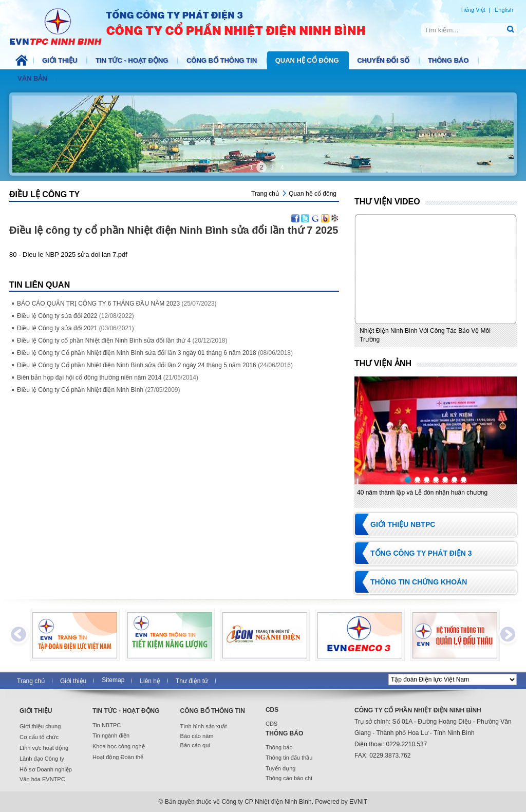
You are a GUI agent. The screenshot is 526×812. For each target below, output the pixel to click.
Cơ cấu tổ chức (39, 737)
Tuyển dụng (280, 768)
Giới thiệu (61, 60)
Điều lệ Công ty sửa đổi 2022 (76, 316)
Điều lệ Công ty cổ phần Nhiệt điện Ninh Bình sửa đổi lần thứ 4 (122, 341)
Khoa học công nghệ (119, 746)
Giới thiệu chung (40, 726)
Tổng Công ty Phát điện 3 (421, 553)
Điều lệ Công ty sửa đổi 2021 (76, 328)
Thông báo (449, 60)
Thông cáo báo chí (289, 778)
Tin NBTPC (107, 725)
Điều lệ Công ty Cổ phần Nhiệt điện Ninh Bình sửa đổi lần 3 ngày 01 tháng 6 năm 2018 (155, 353)
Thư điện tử (192, 681)
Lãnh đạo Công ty (42, 759)
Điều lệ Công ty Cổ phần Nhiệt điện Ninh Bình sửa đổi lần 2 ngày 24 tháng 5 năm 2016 (155, 365)
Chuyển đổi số (384, 60)
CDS (272, 710)
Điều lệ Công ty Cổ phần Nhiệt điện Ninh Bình (99, 390)
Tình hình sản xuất (204, 726)
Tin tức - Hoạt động (133, 60)
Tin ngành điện (111, 735)
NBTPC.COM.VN (198, 26)
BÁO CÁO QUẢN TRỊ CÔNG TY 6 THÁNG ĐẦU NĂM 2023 (117, 304)
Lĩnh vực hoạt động (44, 748)
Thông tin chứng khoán (419, 582)
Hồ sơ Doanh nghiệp (46, 769)
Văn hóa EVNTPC (42, 779)
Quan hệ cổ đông (308, 60)
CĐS (271, 724)
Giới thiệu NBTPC (403, 524)
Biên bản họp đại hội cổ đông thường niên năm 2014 (108, 377)
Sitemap (113, 680)
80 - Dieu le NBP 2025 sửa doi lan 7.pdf (68, 254)
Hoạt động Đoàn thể (118, 757)
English (504, 10)
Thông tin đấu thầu (289, 758)
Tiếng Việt (473, 10)
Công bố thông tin (223, 60)
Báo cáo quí (195, 745)
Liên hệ (150, 681)
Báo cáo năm (197, 736)
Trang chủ (265, 194)
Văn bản (33, 78)
